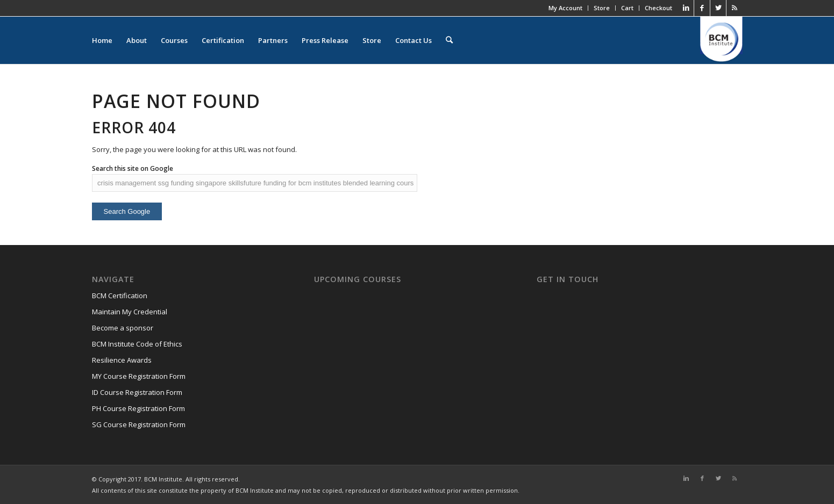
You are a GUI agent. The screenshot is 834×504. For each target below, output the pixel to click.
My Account (565, 8)
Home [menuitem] (102, 40)
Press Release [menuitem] (325, 40)
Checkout (658, 8)
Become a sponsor (123, 328)
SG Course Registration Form (139, 424)
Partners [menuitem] (273, 40)
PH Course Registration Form (138, 408)
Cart (627, 8)
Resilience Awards (122, 360)
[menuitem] (449, 40)
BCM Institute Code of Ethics (137, 344)
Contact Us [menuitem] (414, 40)
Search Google (127, 211)
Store (602, 8)
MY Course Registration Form (139, 376)
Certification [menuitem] (223, 40)
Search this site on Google (133, 168)
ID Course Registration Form (137, 392)
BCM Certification (120, 296)
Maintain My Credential (130, 312)
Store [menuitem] (372, 40)
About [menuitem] (137, 40)
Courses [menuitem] (174, 40)
